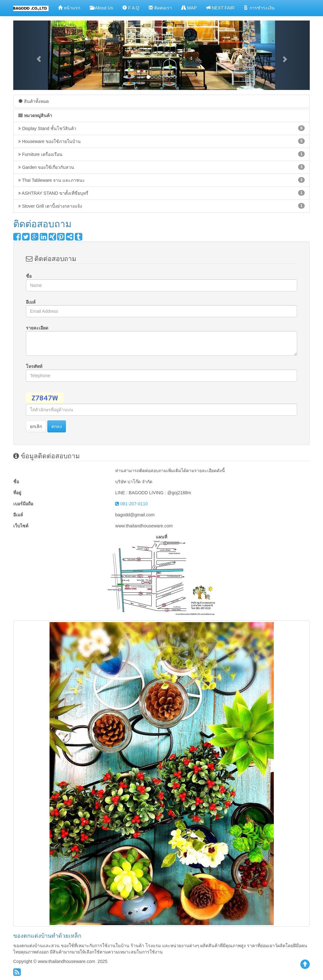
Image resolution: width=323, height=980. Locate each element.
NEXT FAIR (220, 8)
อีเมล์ (31, 302)
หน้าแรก (69, 8)
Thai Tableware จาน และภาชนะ (161, 180)
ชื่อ (29, 276)
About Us (101, 8)
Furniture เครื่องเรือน (161, 154)
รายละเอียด (37, 328)
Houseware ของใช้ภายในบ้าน (161, 141)
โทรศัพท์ (34, 366)
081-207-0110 (131, 504)
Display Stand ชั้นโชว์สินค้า (161, 128)
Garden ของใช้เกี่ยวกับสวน (161, 167)
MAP (189, 8)
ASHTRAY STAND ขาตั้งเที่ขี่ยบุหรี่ (161, 193)
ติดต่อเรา (160, 8)
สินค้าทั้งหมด (34, 101)
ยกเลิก (36, 426)
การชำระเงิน (259, 8)
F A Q (131, 8)
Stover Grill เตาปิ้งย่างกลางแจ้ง (161, 206)
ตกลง (57, 426)
